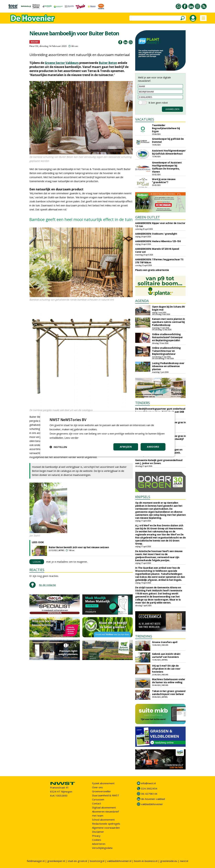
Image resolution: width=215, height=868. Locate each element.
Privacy (96, 836)
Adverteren (99, 844)
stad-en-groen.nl (77, 861)
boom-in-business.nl (146, 861)
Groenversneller (101, 791)
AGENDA (142, 301)
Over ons (97, 787)
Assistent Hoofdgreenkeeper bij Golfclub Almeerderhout (169, 152)
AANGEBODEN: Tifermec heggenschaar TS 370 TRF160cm (159, 261)
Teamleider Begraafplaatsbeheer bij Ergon (166, 128)
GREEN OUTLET (148, 217)
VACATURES (145, 119)
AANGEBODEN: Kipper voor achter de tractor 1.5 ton (160, 225)
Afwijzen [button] (126, 447)
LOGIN (37, 562)
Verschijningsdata (102, 848)
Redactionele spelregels (106, 824)
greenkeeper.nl (56, 861)
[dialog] (107, 434)
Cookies (97, 840)
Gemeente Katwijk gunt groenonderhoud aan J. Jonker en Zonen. (159, 462)
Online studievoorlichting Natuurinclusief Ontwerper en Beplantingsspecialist (167, 337)
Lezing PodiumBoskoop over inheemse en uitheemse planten (168, 366)
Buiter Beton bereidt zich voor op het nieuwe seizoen (79, 547)
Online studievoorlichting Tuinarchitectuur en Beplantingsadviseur (166, 351)
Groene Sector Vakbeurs (62, 63)
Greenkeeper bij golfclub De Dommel (168, 140)
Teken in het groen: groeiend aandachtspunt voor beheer (169, 693)
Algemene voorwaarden (106, 828)
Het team (98, 816)
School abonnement (103, 820)
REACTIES (37, 570)
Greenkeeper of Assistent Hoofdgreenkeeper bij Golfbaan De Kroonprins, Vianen (167, 167)
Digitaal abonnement (104, 807)
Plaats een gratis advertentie (152, 270)
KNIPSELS (143, 497)
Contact (96, 803)
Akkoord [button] (153, 447)
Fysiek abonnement (103, 783)
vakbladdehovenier (152, 804)
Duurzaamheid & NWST (106, 795)
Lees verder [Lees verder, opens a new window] (71, 438)
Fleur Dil (34, 46)
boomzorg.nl (97, 861)
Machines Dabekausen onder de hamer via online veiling (169, 681)
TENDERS (143, 403)
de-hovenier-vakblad (153, 799)
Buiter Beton (108, 63)
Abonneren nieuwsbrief (105, 812)
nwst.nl (184, 861)
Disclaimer (98, 832)
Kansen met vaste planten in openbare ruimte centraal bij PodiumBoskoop (168, 322)
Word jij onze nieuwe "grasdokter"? (164, 181)
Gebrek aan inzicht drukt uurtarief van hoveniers (166, 655)
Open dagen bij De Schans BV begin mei (168, 308)
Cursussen (98, 799)
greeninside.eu (169, 861)
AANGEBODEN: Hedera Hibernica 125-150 (158, 241)
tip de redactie (47, 585)
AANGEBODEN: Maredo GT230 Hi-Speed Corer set (157, 250)
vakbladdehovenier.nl (119, 861)
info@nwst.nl (148, 783)
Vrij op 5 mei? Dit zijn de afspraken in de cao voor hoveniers (166, 669)
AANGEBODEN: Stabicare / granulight (156, 234)
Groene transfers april (165, 642)
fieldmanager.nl (36, 861)
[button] (58, 447)
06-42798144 (149, 794)
